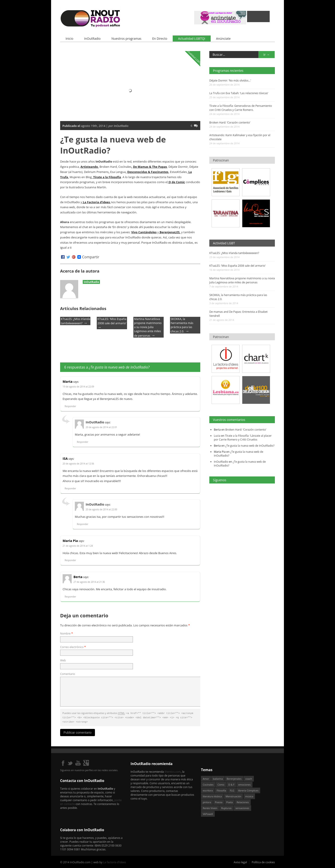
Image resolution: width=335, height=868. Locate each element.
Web (63, 660)
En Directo (160, 38)
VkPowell (208, 813)
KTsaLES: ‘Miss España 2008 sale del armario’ (237, 266)
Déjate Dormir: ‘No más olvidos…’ (230, 80)
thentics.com (173, 771)
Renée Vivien (210, 807)
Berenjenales (234, 778)
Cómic (221, 784)
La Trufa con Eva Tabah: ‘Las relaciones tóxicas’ (239, 93)
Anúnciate (223, 38)
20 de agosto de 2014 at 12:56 (78, 463)
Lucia (217, 435)
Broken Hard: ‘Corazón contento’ (230, 122)
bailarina (218, 778)
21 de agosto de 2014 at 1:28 (78, 546)
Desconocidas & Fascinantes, (148, 172)
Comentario (68, 674)
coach (249, 778)
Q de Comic (176, 182)
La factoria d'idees (114, 861)
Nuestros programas (126, 38)
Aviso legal (240, 861)
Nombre (66, 633)
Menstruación (233, 795)
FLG (232, 790)
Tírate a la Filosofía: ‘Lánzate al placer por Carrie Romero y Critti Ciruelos (243, 437)
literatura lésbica (212, 795)
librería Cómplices (248, 790)
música (249, 795)
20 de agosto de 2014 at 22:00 (101, 509)
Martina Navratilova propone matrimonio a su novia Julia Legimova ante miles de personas (148, 327)
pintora (207, 801)
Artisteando (89, 167)
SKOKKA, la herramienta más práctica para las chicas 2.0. (182, 325)
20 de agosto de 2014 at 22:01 (101, 427)
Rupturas (226, 807)
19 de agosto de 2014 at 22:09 (78, 386)
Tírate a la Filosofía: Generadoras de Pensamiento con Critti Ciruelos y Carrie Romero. (241, 108)
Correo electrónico (73, 647)
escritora (208, 790)
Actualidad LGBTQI (192, 38)
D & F (231, 784)
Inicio (69, 38)
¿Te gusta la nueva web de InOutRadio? (250, 445)
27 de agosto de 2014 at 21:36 (89, 582)
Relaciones (243, 801)
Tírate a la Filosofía (107, 177)
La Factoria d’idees (96, 202)
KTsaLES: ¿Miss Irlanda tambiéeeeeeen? (234, 253)
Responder (70, 406)
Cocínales (208, 784)
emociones (244, 784)
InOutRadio (92, 38)
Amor (206, 778)
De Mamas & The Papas (150, 167)
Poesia (219, 801)
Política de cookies (263, 861)
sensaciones (242, 807)
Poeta (230, 801)
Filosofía (221, 790)
